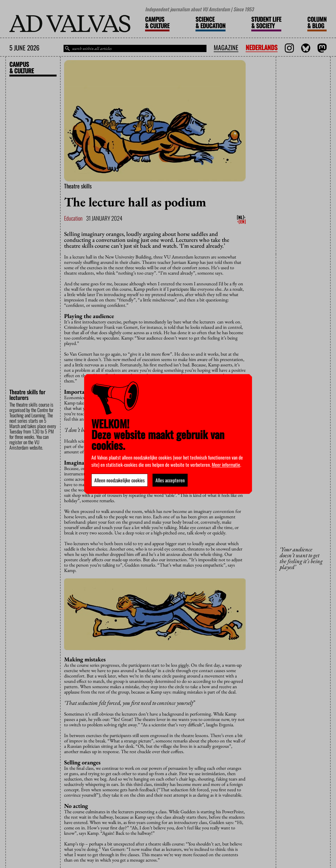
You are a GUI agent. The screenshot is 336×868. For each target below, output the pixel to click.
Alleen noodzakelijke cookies (119, 480)
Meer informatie (226, 465)
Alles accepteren (170, 480)
